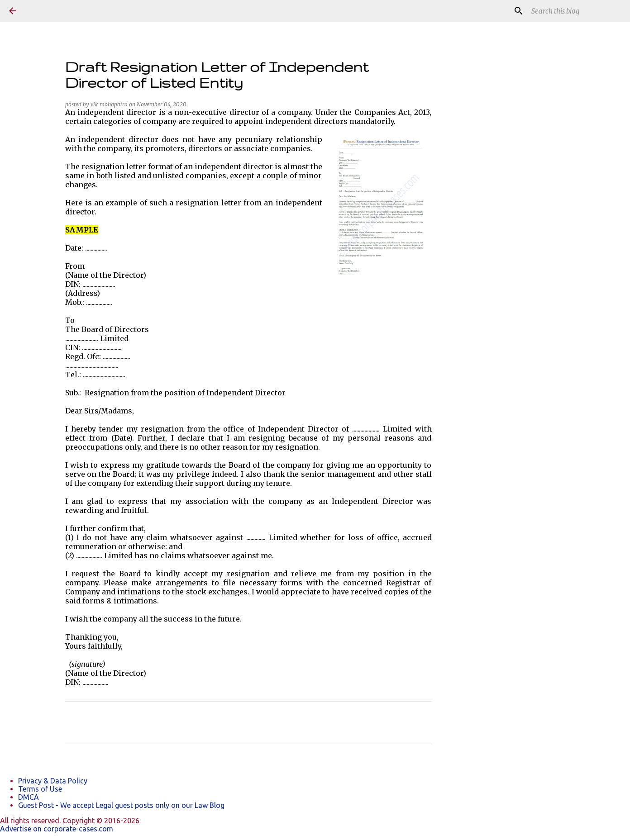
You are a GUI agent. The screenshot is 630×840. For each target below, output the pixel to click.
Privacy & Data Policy (53, 781)
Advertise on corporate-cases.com (57, 829)
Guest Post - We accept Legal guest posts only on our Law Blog (121, 805)
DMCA (29, 797)
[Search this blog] (575, 11)
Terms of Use (40, 789)
